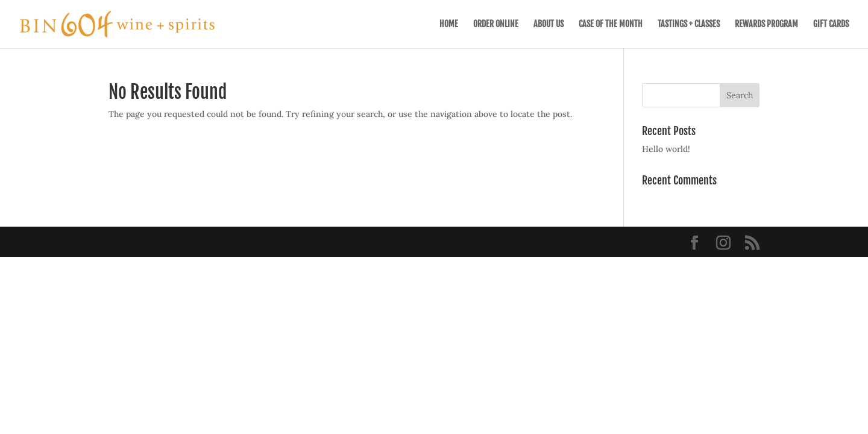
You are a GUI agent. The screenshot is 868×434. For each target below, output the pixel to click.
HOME (449, 24)
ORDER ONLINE (496, 24)
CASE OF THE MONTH (611, 24)
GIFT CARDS (831, 24)
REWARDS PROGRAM (766, 24)
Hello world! (666, 149)
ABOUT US (549, 24)
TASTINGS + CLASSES (689, 24)
